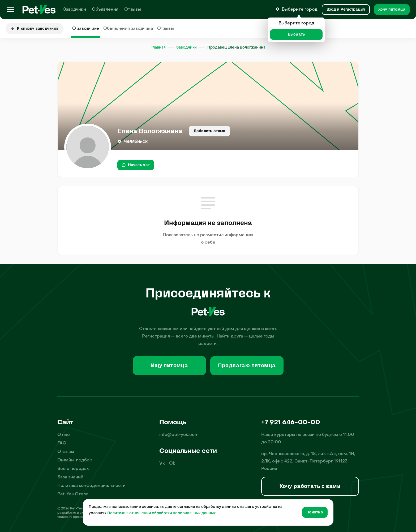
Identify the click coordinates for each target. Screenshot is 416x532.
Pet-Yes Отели (73, 494)
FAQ (62, 443)
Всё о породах (73, 469)
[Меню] (11, 10)
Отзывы (133, 10)
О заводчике (86, 29)
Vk (162, 464)
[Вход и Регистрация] (346, 10)
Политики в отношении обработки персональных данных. (162, 513)
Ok (172, 464)
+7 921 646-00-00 (291, 423)
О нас (64, 435)
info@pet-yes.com (179, 435)
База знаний (70, 477)
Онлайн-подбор (75, 460)
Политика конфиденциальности (91, 486)
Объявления (105, 10)
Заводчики (75, 10)
